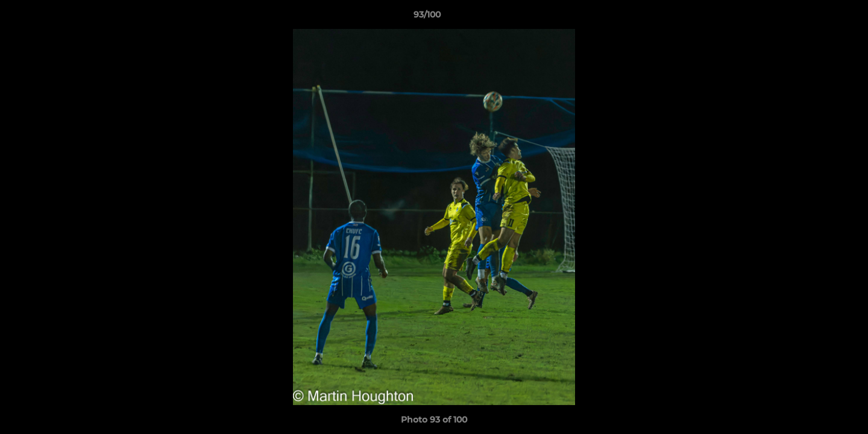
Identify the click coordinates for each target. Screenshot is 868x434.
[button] (817, 17)
